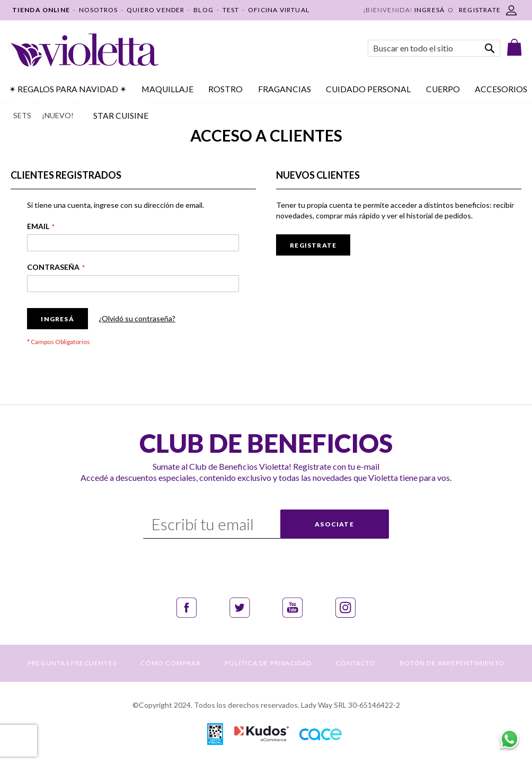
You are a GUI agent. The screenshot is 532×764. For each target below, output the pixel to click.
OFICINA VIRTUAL (279, 10)
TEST (231, 10)
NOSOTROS (99, 10)
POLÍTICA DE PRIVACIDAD (268, 663)
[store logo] (85, 50)
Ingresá (429, 10)
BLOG (203, 10)
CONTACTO (356, 663)
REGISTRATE (480, 10)
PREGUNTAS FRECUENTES (72, 663)
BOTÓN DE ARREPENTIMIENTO (452, 663)
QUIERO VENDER (156, 10)
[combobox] (434, 48)
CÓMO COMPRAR (170, 663)
